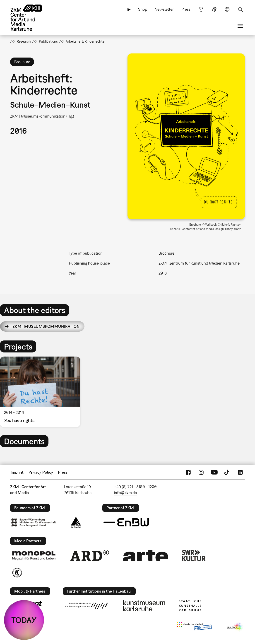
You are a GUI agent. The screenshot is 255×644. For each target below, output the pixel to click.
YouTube (214, 472)
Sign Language (214, 9)
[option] (42, 392)
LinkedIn (240, 472)
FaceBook (188, 472)
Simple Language (201, 9)
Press (186, 9)
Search (240, 9)
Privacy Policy (41, 472)
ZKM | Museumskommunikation (46, 326)
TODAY (24, 620)
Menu (240, 26)
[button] (186, 136)
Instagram (201, 472)
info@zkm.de (125, 493)
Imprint (17, 472)
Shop (143, 9)
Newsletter (164, 9)
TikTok (227, 472)
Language (227, 9)
